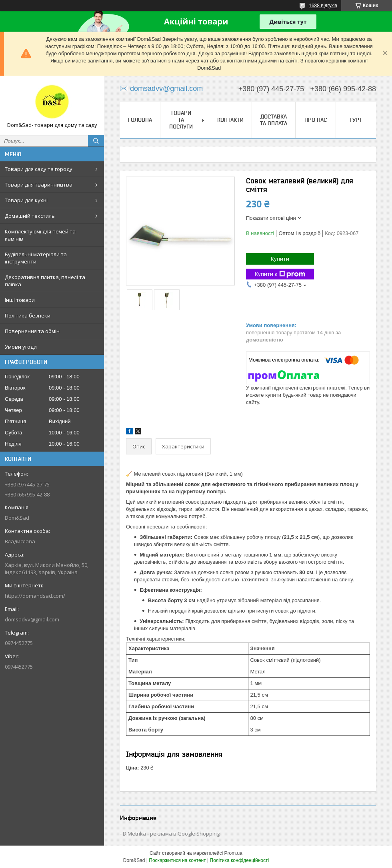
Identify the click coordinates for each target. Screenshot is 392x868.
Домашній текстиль (30, 216)
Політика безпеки (28, 315)
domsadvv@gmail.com (32, 619)
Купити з (280, 274)
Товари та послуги (181, 120)
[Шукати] (96, 141)
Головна (140, 120)
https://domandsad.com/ (35, 596)
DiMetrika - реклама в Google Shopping (171, 834)
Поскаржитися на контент (177, 860)
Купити (280, 259)
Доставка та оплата (274, 120)
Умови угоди (21, 347)
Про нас (316, 120)
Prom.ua (233, 853)
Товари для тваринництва (39, 185)
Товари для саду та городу (39, 169)
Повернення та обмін (32, 331)
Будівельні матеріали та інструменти (36, 258)
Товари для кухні (26, 200)
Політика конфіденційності (240, 860)
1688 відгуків (323, 6)
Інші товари (20, 300)
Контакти (230, 120)
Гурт (356, 120)
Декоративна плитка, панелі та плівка (45, 281)
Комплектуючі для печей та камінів (40, 235)
